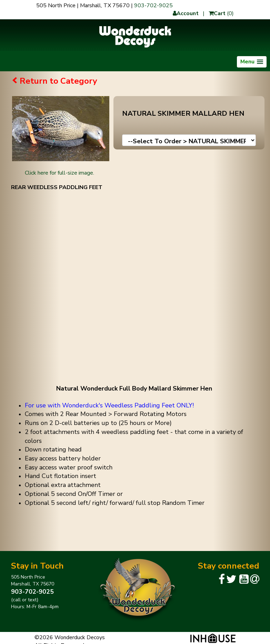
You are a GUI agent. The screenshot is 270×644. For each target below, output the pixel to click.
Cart (217, 13)
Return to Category (58, 81)
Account (186, 13)
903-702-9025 (153, 6)
